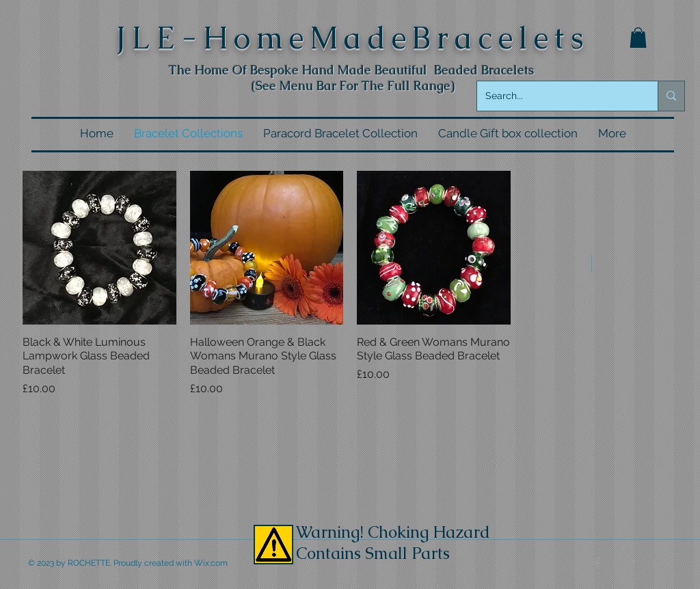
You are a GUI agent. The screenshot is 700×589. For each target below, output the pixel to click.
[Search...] (557, 96)
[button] (638, 38)
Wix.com (211, 563)
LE (157, 38)
